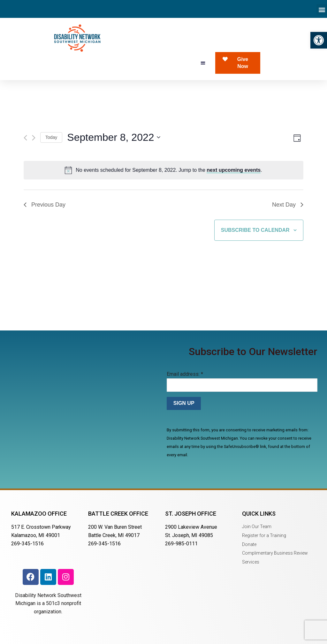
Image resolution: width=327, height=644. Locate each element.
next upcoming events (234, 170)
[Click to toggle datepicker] (114, 137)
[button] (319, 40)
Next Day (288, 205)
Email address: (185, 374)
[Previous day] (25, 138)
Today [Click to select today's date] (51, 137)
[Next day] (34, 138)
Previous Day (45, 205)
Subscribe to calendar (255, 230)
